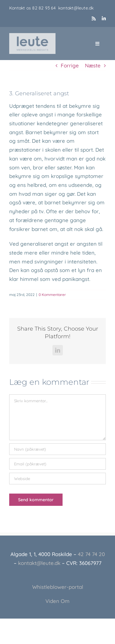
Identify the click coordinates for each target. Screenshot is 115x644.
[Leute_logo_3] (32, 36)
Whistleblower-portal (58, 587)
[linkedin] (104, 19)
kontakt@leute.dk (76, 8)
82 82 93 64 (45, 8)
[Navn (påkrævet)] (57, 449)
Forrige (70, 65)
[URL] (57, 479)
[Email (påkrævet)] (57, 464)
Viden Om (57, 601)
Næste (93, 65)
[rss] (94, 19)
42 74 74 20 (91, 554)
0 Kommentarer (52, 295)
